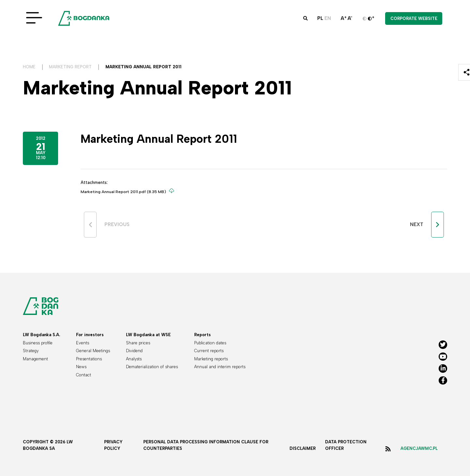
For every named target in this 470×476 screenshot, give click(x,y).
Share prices (138, 343)
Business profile (38, 343)
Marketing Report (70, 67)
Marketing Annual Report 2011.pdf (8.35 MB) (125, 191)
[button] (305, 19)
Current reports (209, 351)
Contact (84, 375)
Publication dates (210, 343)
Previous (117, 224)
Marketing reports (211, 359)
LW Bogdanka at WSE (148, 335)
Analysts (134, 359)
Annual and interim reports (220, 367)
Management (35, 359)
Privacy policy (113, 445)
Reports (203, 335)
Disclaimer (303, 448)
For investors (90, 335)
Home (29, 67)
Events (83, 343)
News (81, 367)
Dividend (134, 351)
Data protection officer (346, 445)
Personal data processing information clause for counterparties (206, 445)
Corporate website (414, 19)
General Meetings (93, 351)
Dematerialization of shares (152, 367)
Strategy (31, 351)
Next (417, 224)
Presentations (89, 359)
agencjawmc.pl (419, 448)
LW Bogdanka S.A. (41, 335)
